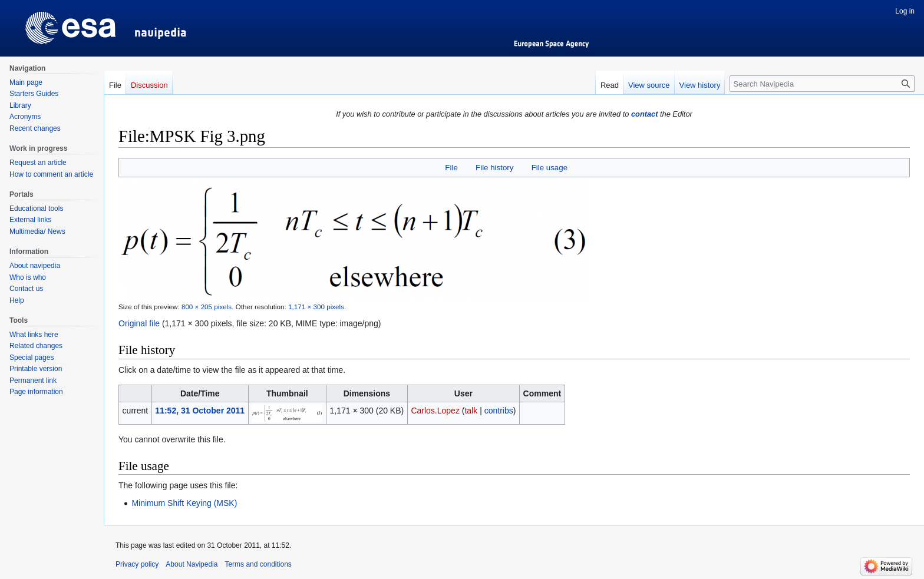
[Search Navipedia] (822, 84)
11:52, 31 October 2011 (200, 411)
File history (494, 168)
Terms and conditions (258, 564)
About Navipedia (192, 564)
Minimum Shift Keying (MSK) (184, 503)
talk (471, 411)
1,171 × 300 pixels (316, 307)
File (451, 168)
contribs (499, 411)
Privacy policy (137, 564)
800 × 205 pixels (207, 307)
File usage (550, 168)
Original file (139, 323)
